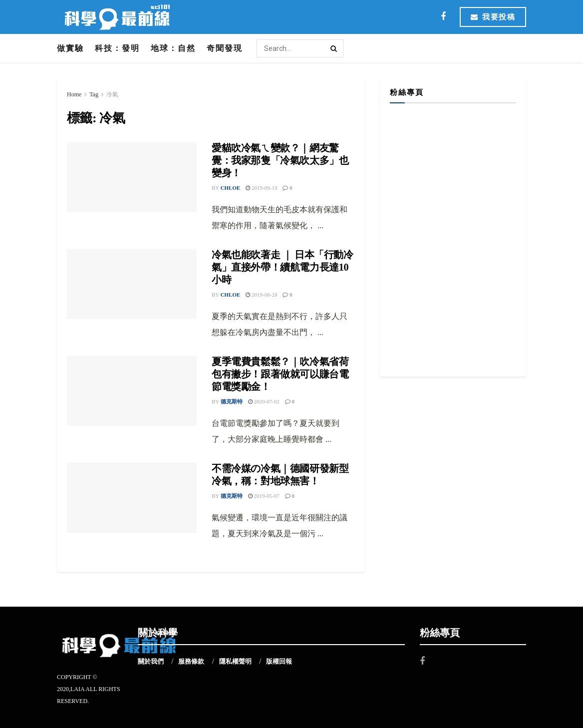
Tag (94, 94)
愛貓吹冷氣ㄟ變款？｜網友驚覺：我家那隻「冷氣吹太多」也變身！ (280, 160)
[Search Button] (334, 48)
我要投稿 (493, 17)
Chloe (231, 188)
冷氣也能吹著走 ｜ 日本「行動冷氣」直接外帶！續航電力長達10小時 (283, 267)
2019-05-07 (264, 496)
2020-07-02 (264, 401)
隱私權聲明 (235, 661)
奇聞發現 (225, 48)
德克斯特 (232, 401)
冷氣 (112, 94)
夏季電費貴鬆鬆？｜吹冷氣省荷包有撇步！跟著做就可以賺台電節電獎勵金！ (280, 374)
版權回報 (279, 661)
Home (74, 94)
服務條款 (191, 661)
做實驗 (70, 48)
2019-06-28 (261, 295)
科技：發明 (117, 48)
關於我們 (151, 661)
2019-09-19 (261, 188)
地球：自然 (173, 48)
